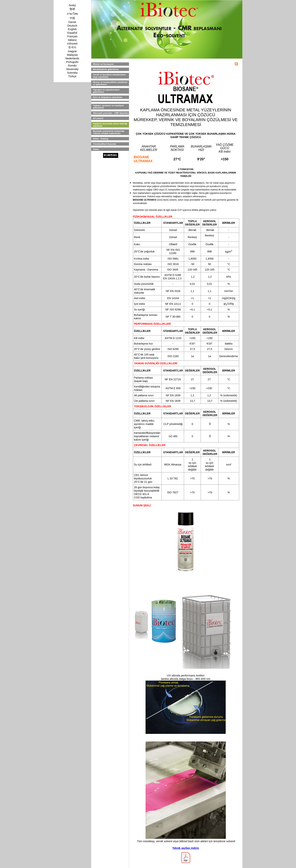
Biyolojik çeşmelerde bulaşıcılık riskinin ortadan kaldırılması (109, 132)
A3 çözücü (98, 118)
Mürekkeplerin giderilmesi (106, 69)
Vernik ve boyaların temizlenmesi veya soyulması (109, 76)
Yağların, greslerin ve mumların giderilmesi (108, 107)
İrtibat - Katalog (101, 139)
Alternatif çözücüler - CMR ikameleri (111, 113)
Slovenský (72, 69)
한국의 (72, 47)
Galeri (96, 149)
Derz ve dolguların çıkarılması (108, 97)
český (72, 5)
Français (72, 36)
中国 (72, 18)
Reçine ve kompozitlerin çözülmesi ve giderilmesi (110, 83)
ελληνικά (72, 44)
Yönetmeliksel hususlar (105, 144)
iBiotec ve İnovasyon (103, 64)
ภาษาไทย (72, 14)
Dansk (72, 22)
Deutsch (72, 26)
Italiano (72, 40)
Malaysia (72, 55)
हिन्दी (72, 9)
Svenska (72, 73)
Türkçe (72, 76)
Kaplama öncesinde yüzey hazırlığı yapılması (110, 125)
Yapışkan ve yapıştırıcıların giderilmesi (106, 91)
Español (72, 33)
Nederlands (72, 58)
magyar (72, 51)
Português (72, 62)
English (72, 29)
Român (72, 66)
